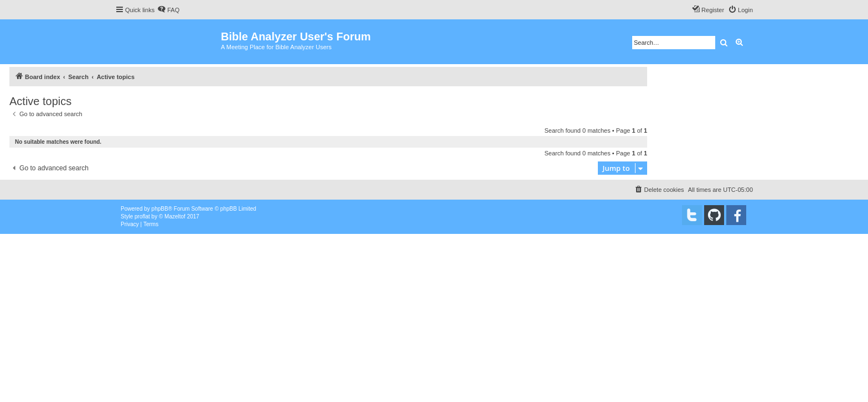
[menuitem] (168, 10)
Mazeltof (175, 216)
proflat (142, 216)
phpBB (160, 209)
